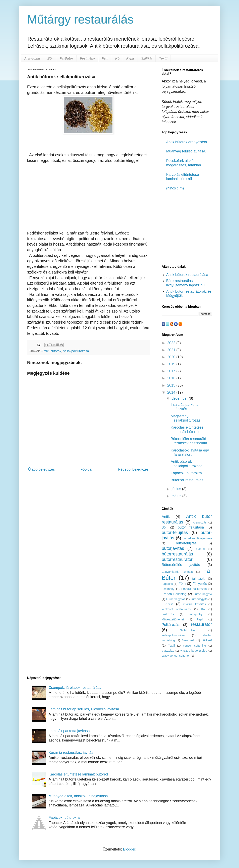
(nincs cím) (175, 188)
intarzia (168, 604)
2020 (172, 357)
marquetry (196, 614)
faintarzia (199, 579)
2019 (172, 364)
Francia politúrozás (194, 589)
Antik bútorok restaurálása (187, 275)
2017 (172, 371)
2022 (172, 343)
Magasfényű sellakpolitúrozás (186, 418)
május (177, 496)
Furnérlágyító (199, 599)
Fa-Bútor (66, 58)
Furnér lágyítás (176, 599)
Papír (130, 58)
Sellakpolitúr (188, 630)
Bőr (50, 58)
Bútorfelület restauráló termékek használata (189, 441)
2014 (172, 392)
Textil (163, 58)
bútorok (56, 351)
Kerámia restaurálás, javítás (71, 753)
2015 (172, 385)
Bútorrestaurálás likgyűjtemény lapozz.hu (185, 283)
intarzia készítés (195, 604)
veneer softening (194, 646)
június (177, 489)
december (180, 398)
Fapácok (167, 584)
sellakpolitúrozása (76, 351)
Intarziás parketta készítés (185, 407)
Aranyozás (32, 58)
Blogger (129, 849)
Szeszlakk (188, 640)
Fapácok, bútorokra (186, 473)
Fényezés (200, 584)
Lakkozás (168, 614)
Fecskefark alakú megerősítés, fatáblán (184, 163)
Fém (105, 58)
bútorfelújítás (186, 543)
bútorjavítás (173, 548)
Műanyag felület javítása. (186, 151)
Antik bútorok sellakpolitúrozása (187, 464)
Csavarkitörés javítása (177, 572)
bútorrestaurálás (177, 554)
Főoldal (86, 469)
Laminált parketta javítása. (70, 731)
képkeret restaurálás (176, 609)
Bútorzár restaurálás (187, 480)
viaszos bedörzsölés (194, 651)
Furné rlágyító (203, 594)
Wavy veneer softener (176, 656)
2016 (172, 378)
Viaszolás (168, 651)
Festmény (87, 58)
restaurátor (201, 624)
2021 (172, 350)
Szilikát (147, 58)
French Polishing (174, 594)
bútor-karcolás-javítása (197, 538)
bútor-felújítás (175, 532)
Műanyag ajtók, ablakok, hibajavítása (78, 796)
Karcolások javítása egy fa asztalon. (190, 453)
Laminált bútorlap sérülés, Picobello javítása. (84, 709)
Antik (45, 351)
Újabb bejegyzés (41, 469)
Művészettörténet (173, 619)
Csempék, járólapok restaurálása (75, 688)
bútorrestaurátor (177, 559)
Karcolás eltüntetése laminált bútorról (183, 177)
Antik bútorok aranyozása (187, 142)
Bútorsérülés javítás (181, 565)
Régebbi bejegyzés (133, 469)
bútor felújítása (191, 527)
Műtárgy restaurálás (80, 19)
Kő (117, 58)
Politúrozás (171, 625)
